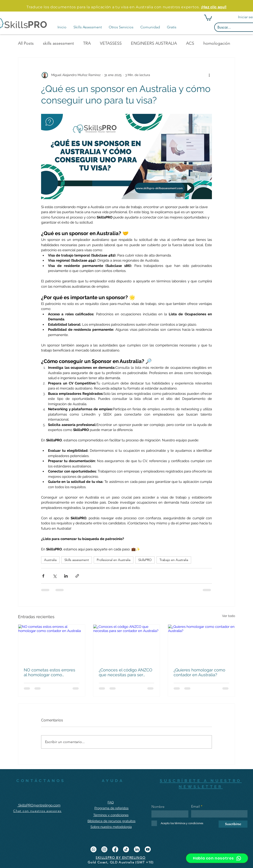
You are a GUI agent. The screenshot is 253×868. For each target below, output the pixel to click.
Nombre (158, 807)
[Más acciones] (209, 75)
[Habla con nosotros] (217, 858)
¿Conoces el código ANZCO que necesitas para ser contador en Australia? (126, 672)
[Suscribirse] (233, 824)
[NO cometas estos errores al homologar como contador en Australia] (52, 643)
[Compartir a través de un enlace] (77, 576)
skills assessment (58, 43)
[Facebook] (115, 849)
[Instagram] (104, 849)
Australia (50, 560)
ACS (190, 43)
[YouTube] (148, 849)
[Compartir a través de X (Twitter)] (55, 576)
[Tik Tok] (126, 849)
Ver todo (229, 616)
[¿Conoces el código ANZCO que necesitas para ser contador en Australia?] (127, 643)
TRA (87, 43)
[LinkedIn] (137, 849)
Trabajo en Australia (174, 560)
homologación (217, 43)
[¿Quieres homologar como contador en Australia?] (201, 643)
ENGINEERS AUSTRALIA (154, 43)
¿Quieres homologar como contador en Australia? (199, 672)
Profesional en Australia (114, 560)
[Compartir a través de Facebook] (43, 576)
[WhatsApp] (93, 849)
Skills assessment (77, 560)
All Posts (26, 43)
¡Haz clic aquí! (214, 7)
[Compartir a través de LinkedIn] (66, 576)
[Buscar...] (233, 27)
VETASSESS (111, 43)
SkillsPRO (145, 560)
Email (196, 806)
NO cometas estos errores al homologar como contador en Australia (50, 672)
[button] (88, 27)
